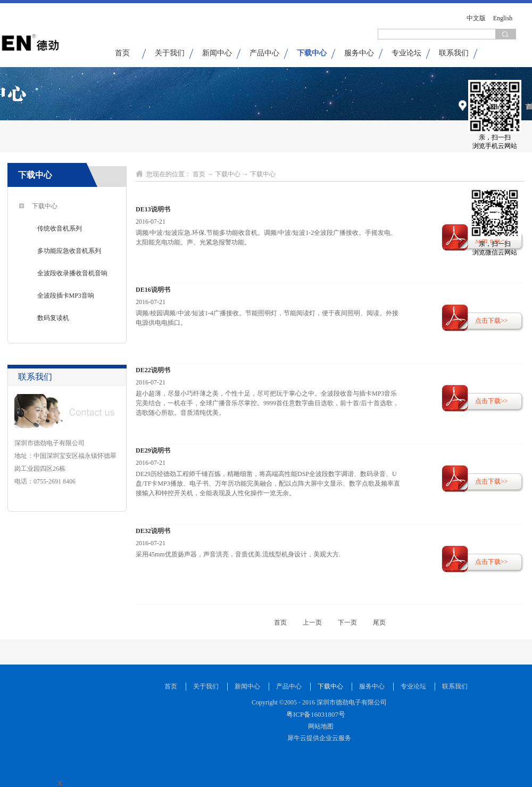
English (503, 18)
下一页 (347, 622)
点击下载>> (492, 321)
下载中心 (228, 174)
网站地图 (319, 726)
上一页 (312, 622)
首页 (122, 53)
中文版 (476, 18)
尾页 (379, 622)
